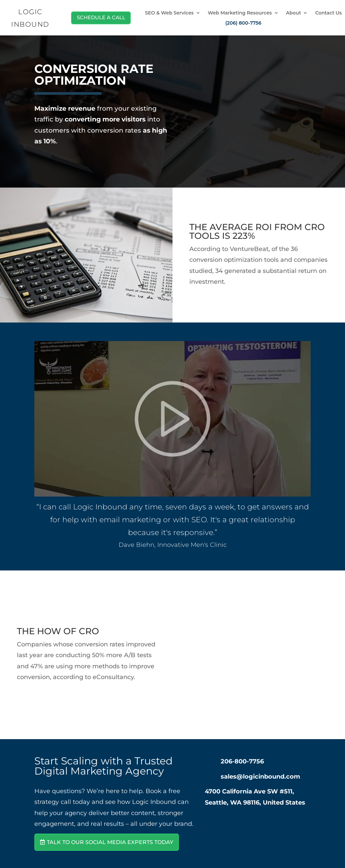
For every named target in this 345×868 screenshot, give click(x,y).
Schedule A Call (99, 18)
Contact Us (328, 13)
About (294, 13)
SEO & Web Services (169, 13)
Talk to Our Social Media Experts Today (110, 842)
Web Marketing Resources (240, 13)
